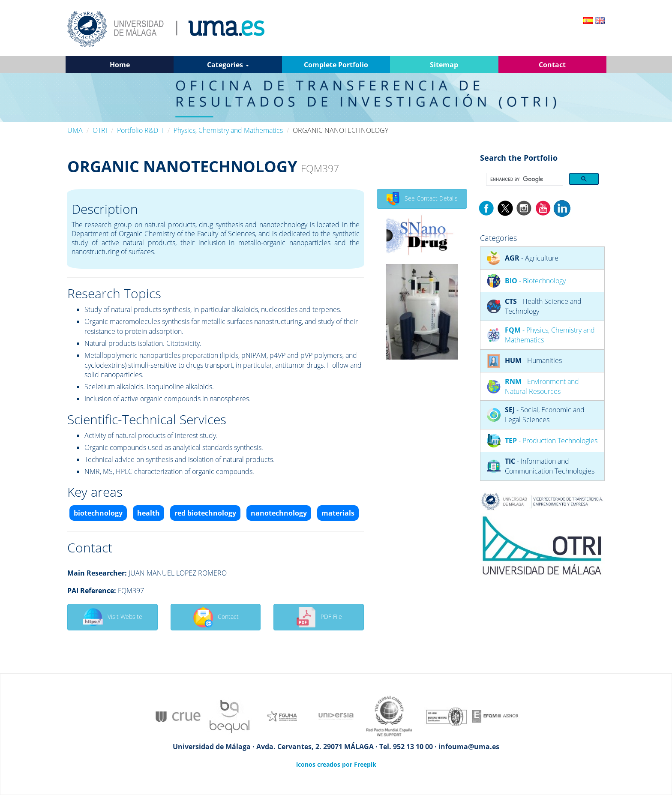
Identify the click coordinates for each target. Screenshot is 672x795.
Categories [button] (228, 65)
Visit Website (112, 617)
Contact (216, 617)
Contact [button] (552, 65)
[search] (524, 179)
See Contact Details (422, 199)
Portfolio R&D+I (140, 130)
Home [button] (120, 65)
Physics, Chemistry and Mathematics (228, 130)
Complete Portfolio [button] (336, 65)
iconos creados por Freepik (336, 764)
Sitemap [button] (444, 65)
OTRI (100, 130)
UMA (75, 130)
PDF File (319, 617)
